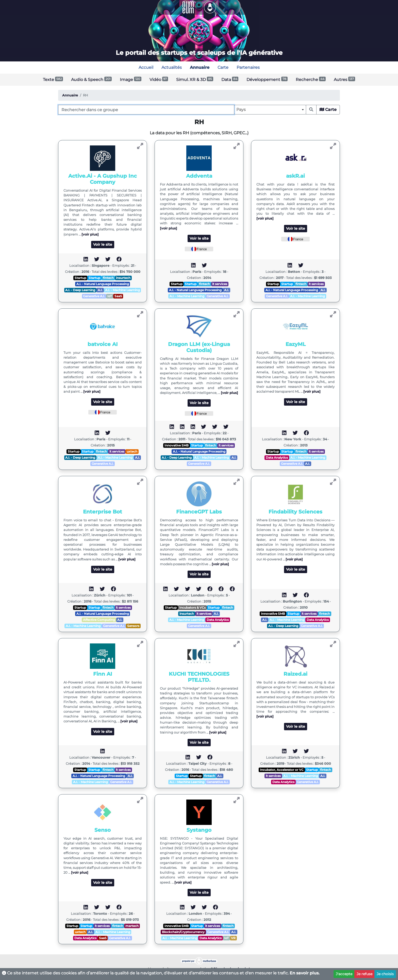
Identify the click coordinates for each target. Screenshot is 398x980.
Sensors (133, 626)
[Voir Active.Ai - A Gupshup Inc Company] (140, 146)
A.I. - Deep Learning (80, 290)
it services (220, 284)
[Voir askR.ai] (333, 146)
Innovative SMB (177, 445)
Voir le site (103, 244)
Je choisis (385, 974)
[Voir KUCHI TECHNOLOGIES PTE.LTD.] (237, 644)
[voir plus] (90, 234)
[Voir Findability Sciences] (333, 482)
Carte (328, 110)
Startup (80, 278)
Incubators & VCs (192, 608)
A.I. (100, 290)
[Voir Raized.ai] (333, 644)
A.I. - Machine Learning (122, 290)
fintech (108, 278)
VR (233, 938)
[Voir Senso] (140, 800)
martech (132, 926)
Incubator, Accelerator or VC (282, 770)
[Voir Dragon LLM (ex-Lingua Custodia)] (237, 314)
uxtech (132, 451)
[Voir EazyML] (333, 314)
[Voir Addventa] (237, 146)
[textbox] (270, 110)
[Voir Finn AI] (140, 644)
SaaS (118, 296)
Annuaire (70, 95)
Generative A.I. (94, 296)
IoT (110, 296)
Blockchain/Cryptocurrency (183, 932)
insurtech (123, 278)
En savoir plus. (305, 973)
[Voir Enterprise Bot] (140, 482)
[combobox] (270, 110)
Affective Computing (99, 620)
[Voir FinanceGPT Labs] (237, 482)
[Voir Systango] (237, 800)
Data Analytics (277, 458)
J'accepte (344, 974)
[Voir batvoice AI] (140, 314)
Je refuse (364, 974)
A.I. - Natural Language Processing (103, 284)
